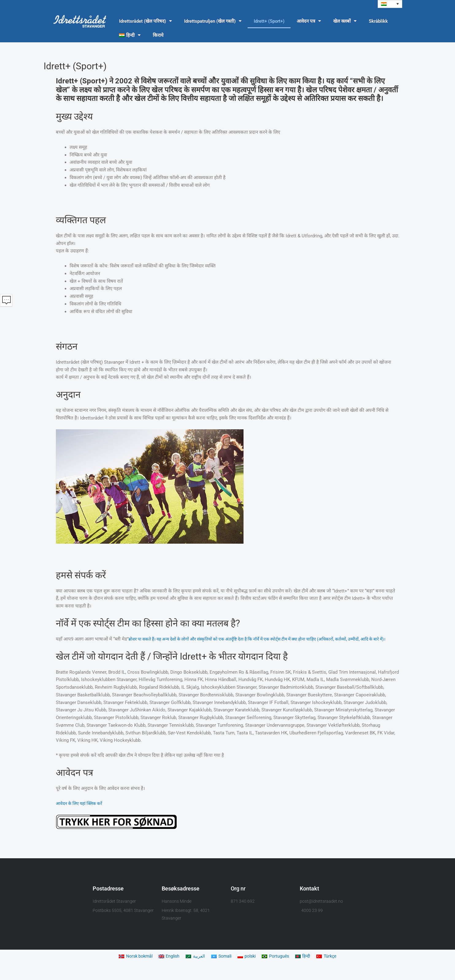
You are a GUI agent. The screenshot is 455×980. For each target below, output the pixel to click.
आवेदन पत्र (309, 22)
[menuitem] (390, 4)
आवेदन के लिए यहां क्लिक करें (81, 811)
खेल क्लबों (345, 22)
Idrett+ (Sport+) (269, 21)
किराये (158, 36)
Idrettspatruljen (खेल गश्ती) (213, 22)
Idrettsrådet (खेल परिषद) (145, 22)
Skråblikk (378, 21)
